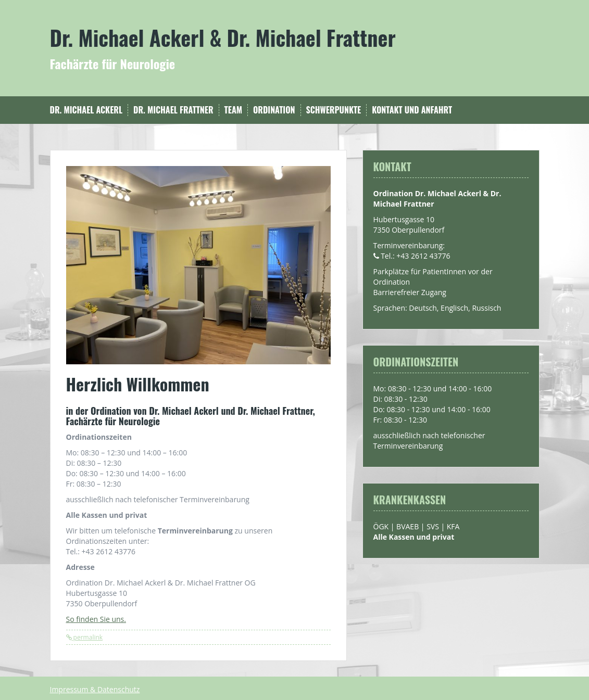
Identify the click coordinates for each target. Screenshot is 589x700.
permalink (87, 637)
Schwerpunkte (334, 110)
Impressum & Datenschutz (95, 689)
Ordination (274, 110)
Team (233, 110)
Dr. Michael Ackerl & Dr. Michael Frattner (223, 37)
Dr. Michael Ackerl (86, 110)
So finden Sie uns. (96, 619)
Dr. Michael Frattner (173, 110)
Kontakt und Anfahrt (412, 110)
